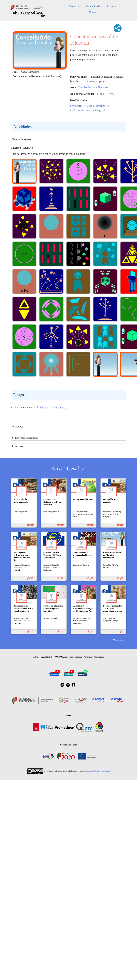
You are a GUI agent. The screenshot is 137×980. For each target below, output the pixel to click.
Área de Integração (96, 110)
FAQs (56, 657)
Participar (88, 657)
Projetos (111, 6)
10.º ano (100, 94)
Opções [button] (19, 427)
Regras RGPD (46, 657)
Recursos (74, 6)
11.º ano (110, 94)
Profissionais (77, 110)
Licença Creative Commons (99, 771)
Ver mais (118, 640)
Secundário (76, 106)
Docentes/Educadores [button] (26, 438)
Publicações (99, 657)
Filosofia (89, 106)
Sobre (36, 657)
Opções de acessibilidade (71, 657)
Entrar (93, 12)
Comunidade (93, 6)
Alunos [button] (19, 446)
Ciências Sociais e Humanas (93, 87)
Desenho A (102, 106)
